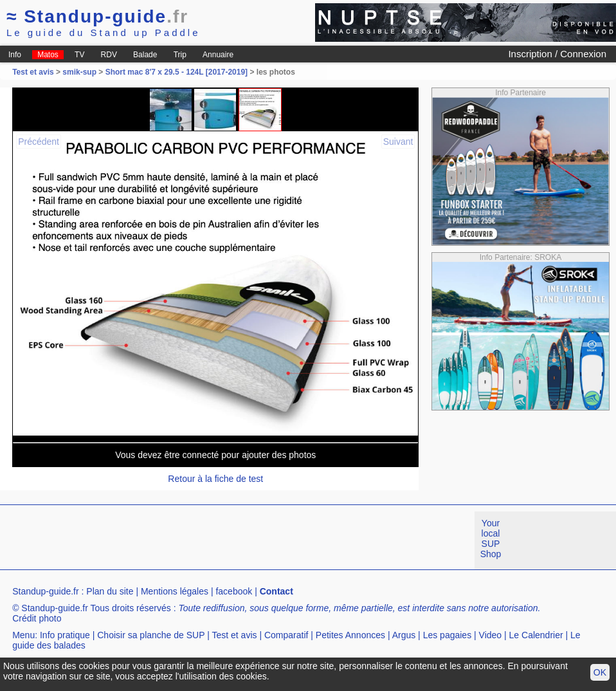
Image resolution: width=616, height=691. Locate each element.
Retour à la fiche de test (215, 479)
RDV (109, 55)
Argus (404, 635)
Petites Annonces (350, 635)
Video (491, 635)
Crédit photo (37, 618)
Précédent (39, 142)
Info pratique (65, 635)
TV (79, 55)
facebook (234, 591)
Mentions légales (175, 591)
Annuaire (218, 55)
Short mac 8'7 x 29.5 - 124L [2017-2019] (177, 72)
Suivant (398, 142)
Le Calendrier (536, 635)
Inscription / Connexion (557, 54)
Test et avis (34, 72)
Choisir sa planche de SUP (151, 635)
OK (600, 672)
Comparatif (286, 635)
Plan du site (110, 591)
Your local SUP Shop (491, 539)
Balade (145, 55)
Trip (180, 55)
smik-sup (79, 72)
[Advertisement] (234, 540)
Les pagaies (448, 635)
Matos (48, 55)
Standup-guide (97, 16)
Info (15, 55)
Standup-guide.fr (46, 591)
